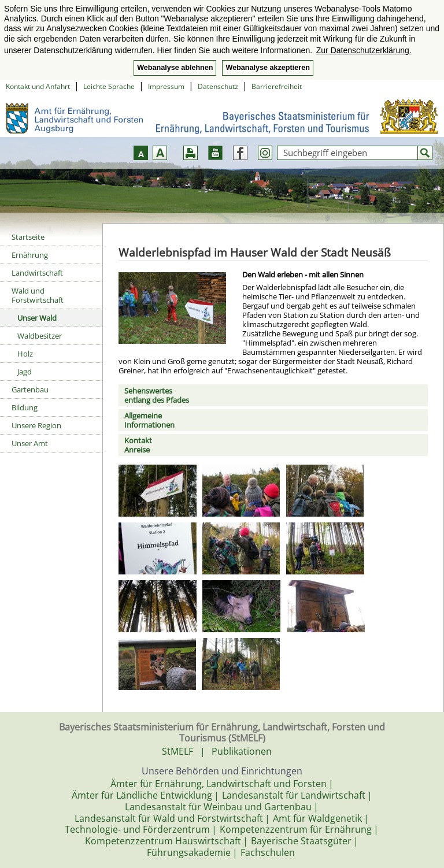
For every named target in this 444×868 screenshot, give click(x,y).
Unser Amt (30, 443)
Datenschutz (218, 86)
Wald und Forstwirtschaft (38, 295)
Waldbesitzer (40, 336)
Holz (25, 354)
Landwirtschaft (37, 273)
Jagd (25, 372)
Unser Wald (37, 318)
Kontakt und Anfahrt (38, 86)
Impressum (166, 86)
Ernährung (30, 255)
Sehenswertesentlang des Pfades (157, 395)
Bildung (25, 407)
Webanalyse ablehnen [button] (175, 68)
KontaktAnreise (138, 445)
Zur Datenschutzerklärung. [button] (364, 50)
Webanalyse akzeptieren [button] (267, 68)
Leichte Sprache (109, 86)
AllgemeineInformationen (149, 420)
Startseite (28, 237)
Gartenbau (30, 390)
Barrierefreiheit (277, 86)
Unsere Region (36, 425)
